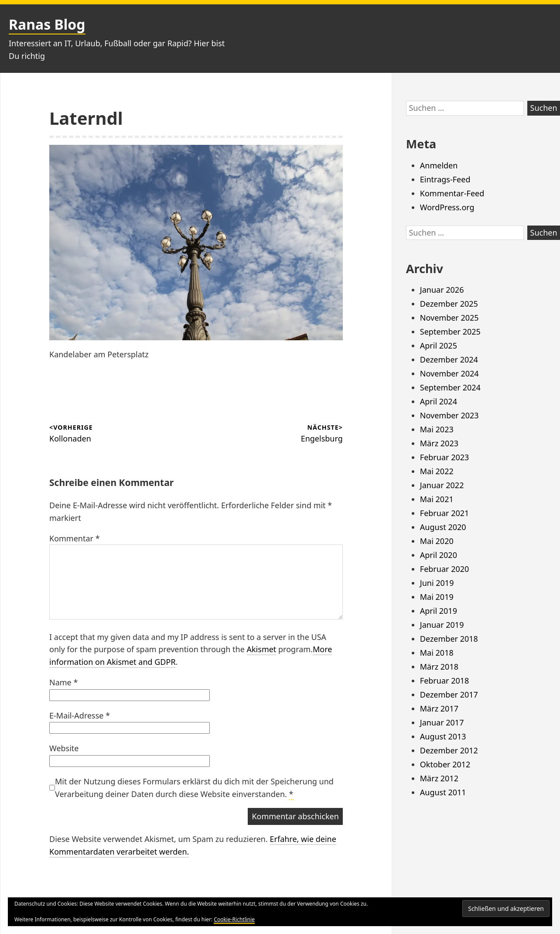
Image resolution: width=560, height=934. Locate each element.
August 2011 (443, 792)
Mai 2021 (437, 499)
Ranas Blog (47, 24)
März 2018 (439, 667)
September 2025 (450, 332)
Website (64, 748)
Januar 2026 (442, 290)
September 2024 (450, 387)
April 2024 (439, 401)
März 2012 (439, 778)
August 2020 (443, 527)
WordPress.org (447, 207)
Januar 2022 (442, 485)
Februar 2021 (445, 513)
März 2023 (439, 443)
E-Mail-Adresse (80, 715)
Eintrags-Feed (445, 179)
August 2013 (443, 736)
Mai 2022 (437, 471)
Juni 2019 (437, 583)
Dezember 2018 (449, 639)
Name (63, 682)
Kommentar (75, 538)
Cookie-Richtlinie (234, 919)
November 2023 (449, 415)
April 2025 (439, 346)
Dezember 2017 (449, 695)
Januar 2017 (442, 722)
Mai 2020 (437, 541)
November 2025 (449, 318)
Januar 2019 (442, 625)
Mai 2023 (437, 429)
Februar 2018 (445, 681)
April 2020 (439, 555)
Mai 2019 (437, 597)
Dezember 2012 (449, 750)
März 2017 (439, 708)
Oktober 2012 (445, 764)
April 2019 (439, 611)
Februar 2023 (445, 457)
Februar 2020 (445, 569)
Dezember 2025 (449, 304)
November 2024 (449, 373)
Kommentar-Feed (452, 193)
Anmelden (439, 165)
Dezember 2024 (449, 359)
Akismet (262, 649)
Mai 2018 (437, 653)
